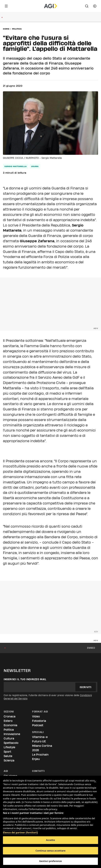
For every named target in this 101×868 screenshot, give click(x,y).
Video (36, 716)
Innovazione (12, 734)
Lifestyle (9, 747)
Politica (17, 29)
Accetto (50, 840)
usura (35, 166)
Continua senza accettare (50, 851)
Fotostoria (39, 721)
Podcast (38, 725)
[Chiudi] (95, 782)
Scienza (9, 760)
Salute (8, 756)
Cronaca (10, 716)
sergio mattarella (16, 166)
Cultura (9, 738)
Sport (7, 752)
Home (6, 29)
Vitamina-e (40, 737)
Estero (8, 721)
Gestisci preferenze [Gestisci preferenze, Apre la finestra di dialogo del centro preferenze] (51, 861)
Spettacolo (11, 743)
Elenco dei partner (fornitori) (20, 831)
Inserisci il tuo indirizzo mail (25, 679)
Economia (10, 725)
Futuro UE (39, 741)
